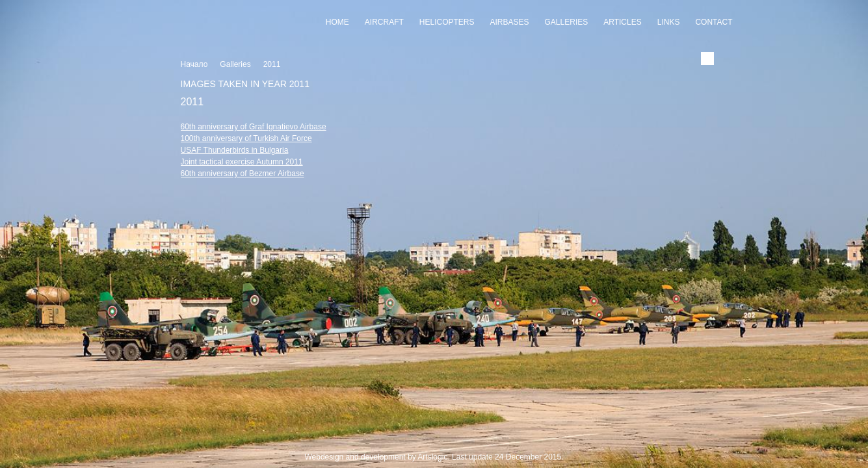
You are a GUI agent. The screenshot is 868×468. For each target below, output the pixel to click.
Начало (194, 64)
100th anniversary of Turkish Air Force (246, 138)
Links (669, 22)
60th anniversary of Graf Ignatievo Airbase (254, 127)
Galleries (567, 22)
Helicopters (447, 22)
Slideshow (434, 443)
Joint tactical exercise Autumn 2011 (242, 162)
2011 (272, 64)
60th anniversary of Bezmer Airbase (243, 174)
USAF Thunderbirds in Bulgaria (235, 150)
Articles (622, 22)
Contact (714, 22)
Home (337, 22)
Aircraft (384, 22)
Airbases (510, 22)
